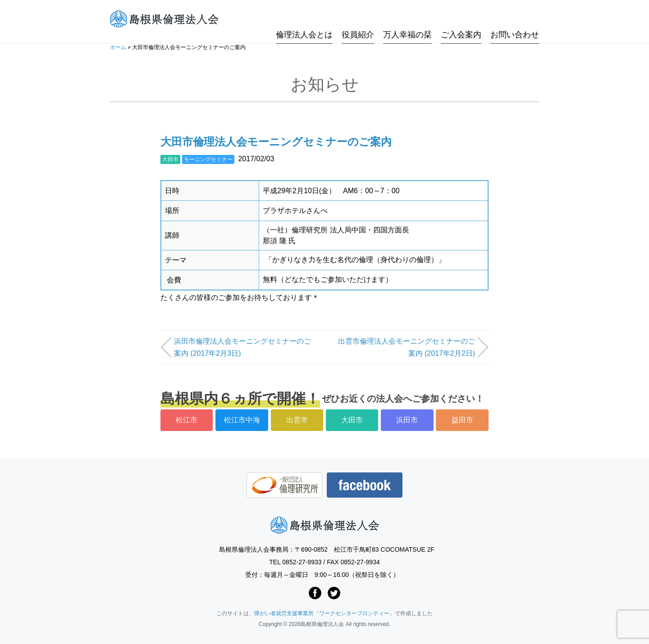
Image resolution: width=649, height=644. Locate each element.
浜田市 (407, 420)
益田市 (462, 420)
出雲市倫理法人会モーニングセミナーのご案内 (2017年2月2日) (407, 347)
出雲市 (297, 420)
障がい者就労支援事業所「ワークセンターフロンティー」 (324, 613)
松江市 (187, 420)
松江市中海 (242, 420)
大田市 (170, 159)
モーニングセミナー (208, 159)
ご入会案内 (461, 19)
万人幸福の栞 (407, 19)
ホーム (118, 47)
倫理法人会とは (304, 19)
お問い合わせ (515, 19)
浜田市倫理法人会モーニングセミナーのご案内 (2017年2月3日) (242, 347)
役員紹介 (358, 19)
